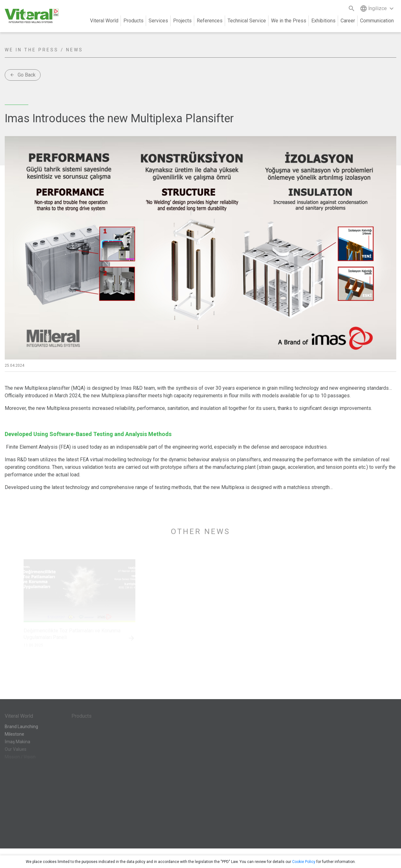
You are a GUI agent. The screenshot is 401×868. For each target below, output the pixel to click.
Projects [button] (182, 21)
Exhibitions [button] (323, 21)
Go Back (23, 75)
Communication (377, 21)
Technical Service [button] (247, 21)
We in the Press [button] (289, 21)
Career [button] (348, 21)
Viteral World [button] (104, 21)
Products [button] (133, 21)
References (210, 21)
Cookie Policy (304, 862)
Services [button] (158, 21)
